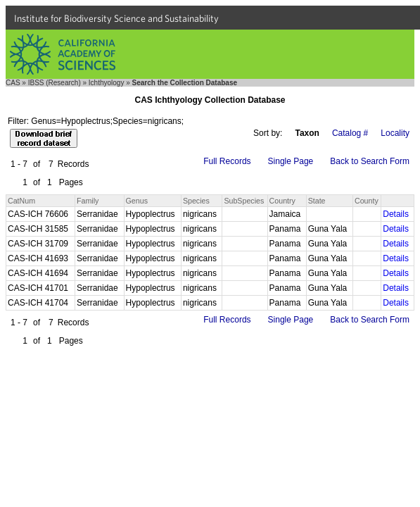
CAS (13, 83)
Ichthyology (107, 83)
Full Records (227, 161)
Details (396, 214)
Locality (395, 133)
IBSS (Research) (55, 83)
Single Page (291, 161)
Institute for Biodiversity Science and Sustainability (116, 18)
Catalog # (350, 133)
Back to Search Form (370, 161)
